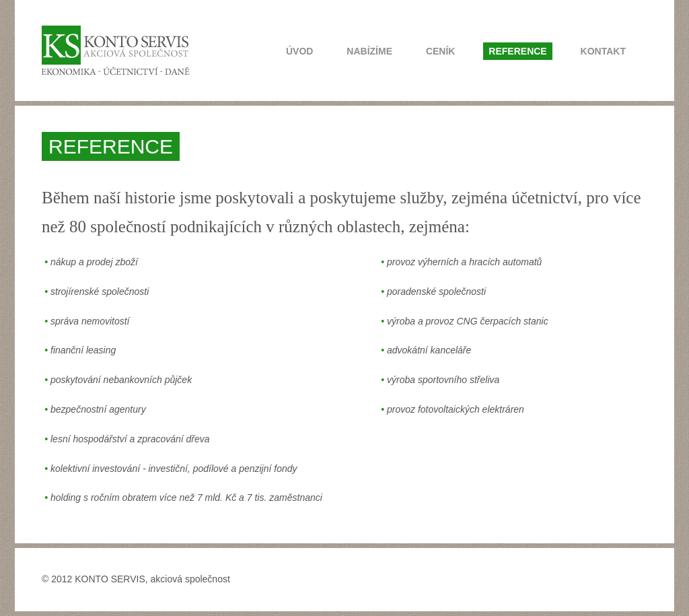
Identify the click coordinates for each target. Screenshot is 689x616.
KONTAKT (603, 51)
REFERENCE (517, 51)
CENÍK (441, 51)
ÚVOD (299, 51)
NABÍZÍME (369, 51)
